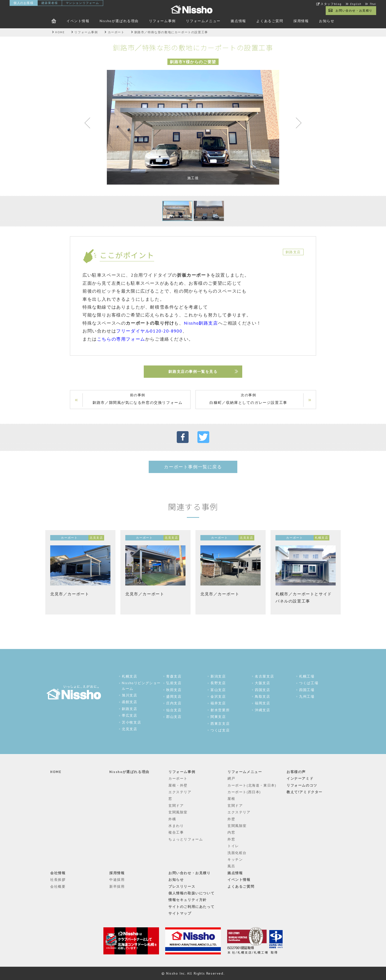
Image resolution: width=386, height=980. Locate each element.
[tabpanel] (193, 127)
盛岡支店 (174, 696)
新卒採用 (117, 886)
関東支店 (218, 717)
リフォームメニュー (203, 21)
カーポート (178, 778)
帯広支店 (129, 715)
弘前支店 (174, 683)
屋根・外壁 (178, 785)
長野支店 (218, 683)
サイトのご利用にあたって (191, 907)
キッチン (235, 859)
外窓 (231, 839)
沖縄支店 (262, 710)
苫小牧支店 (131, 722)
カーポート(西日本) (244, 792)
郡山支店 (174, 717)
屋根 (231, 799)
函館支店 (129, 702)
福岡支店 (262, 703)
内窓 (231, 832)
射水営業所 (220, 710)
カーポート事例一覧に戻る (193, 467)
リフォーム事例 (162, 21)
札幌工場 (307, 676)
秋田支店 (174, 690)
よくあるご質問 (270, 21)
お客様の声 (296, 772)
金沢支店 (218, 696)
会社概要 (58, 886)
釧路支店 (129, 709)
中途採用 (117, 880)
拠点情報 (238, 21)
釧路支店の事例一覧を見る (193, 371)
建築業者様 (50, 3)
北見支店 (129, 729)
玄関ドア (176, 806)
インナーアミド (300, 778)
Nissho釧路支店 (201, 323)
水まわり (176, 826)
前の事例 (138, 399)
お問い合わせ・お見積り (354, 10)
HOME (56, 772)
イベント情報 (78, 21)
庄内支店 (174, 703)
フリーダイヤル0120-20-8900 (149, 331)
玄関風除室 (178, 812)
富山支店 (218, 690)
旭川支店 (129, 695)
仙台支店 (174, 710)
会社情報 (58, 873)
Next (296, 124)
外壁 (231, 819)
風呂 (231, 866)
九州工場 (307, 696)
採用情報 (301, 21)
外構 (172, 819)
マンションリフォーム (82, 3)
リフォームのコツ (302, 785)
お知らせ (327, 21)
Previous (90, 124)
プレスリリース (182, 886)
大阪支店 (262, 683)
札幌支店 (129, 676)
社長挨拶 (58, 880)
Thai (373, 4)
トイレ (233, 846)
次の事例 (248, 399)
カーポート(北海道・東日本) (252, 785)
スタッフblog (331, 4)
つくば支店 (220, 730)
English (356, 4)
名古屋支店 (264, 676)
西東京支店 (220, 724)
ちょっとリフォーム (186, 839)
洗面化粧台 (237, 853)
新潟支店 (218, 676)
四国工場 (307, 690)
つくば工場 (309, 683)
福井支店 (218, 703)
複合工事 (176, 832)
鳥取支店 (262, 696)
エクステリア (180, 792)
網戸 (231, 778)
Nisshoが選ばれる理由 (119, 21)
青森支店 (174, 676)
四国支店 (262, 690)
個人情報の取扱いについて (191, 893)
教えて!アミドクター (305, 792)
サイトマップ (180, 913)
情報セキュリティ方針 (188, 900)
